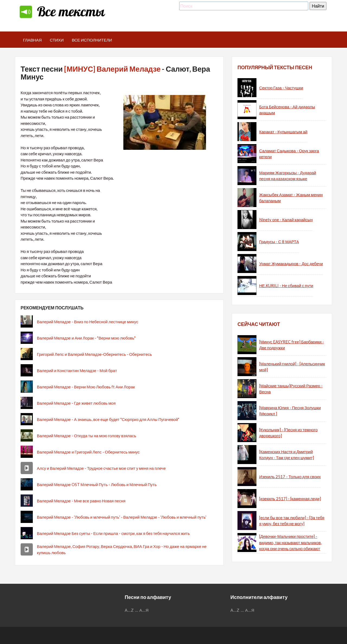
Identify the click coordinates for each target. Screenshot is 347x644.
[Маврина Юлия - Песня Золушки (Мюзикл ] (290, 411)
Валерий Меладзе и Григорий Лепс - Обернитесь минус (88, 452)
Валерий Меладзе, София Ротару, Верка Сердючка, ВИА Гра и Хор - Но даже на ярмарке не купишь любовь (122, 549)
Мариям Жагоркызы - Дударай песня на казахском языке (288, 176)
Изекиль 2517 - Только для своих (290, 477)
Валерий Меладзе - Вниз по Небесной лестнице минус (88, 322)
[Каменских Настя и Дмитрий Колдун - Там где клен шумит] (287, 455)
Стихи (57, 40)
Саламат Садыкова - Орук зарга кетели (289, 154)
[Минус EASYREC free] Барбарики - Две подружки (292, 345)
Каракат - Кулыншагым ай (283, 132)
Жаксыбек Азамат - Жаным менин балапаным (291, 198)
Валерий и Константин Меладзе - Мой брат (77, 370)
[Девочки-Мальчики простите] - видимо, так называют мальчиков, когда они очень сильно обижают (290, 542)
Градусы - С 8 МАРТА (279, 242)
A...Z (129, 610)
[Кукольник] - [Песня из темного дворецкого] (288, 433)
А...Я (144, 610)
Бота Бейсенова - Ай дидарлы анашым (287, 110)
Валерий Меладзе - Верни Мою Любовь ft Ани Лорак (86, 387)
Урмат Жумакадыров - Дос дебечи (291, 264)
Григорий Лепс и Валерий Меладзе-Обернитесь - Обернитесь (94, 354)
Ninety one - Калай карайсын (286, 220)
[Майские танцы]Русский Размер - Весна (291, 389)
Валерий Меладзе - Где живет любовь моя (76, 403)
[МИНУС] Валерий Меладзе (112, 69)
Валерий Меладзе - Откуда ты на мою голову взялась (86, 436)
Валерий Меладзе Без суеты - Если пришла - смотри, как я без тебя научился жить (113, 533)
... (137, 610)
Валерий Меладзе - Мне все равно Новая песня (81, 501)
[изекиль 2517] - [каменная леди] (290, 499)
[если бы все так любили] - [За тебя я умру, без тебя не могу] (292, 521)
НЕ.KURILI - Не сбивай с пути (286, 285)
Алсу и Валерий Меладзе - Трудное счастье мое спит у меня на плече (101, 468)
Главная (32, 40)
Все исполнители (92, 40)
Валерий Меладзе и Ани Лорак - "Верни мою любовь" (86, 338)
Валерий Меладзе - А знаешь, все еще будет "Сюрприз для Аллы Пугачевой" (108, 419)
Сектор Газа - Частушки (281, 88)
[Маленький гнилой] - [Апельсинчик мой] (292, 367)
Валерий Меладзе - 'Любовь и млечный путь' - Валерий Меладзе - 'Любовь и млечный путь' (122, 517)
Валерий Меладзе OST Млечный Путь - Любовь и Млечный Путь (97, 484)
